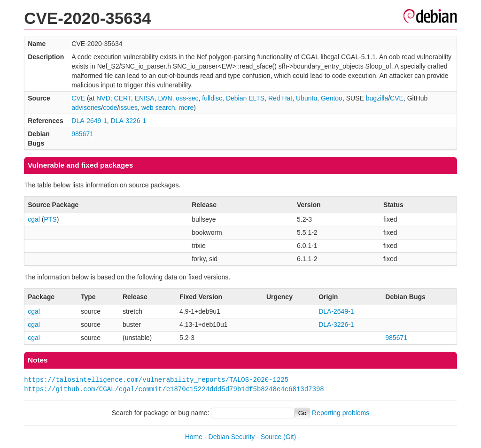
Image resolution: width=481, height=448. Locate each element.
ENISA (145, 98)
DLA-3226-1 (129, 121)
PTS (50, 219)
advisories (86, 108)
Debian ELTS (245, 98)
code (110, 108)
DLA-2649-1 (89, 121)
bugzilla (377, 98)
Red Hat (280, 98)
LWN (165, 98)
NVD (103, 98)
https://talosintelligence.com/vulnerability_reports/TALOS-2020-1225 (156, 380)
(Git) (290, 437)
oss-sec (187, 98)
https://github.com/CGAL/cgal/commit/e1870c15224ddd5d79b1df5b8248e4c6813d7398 (174, 389)
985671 (82, 134)
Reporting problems (341, 413)
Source (271, 437)
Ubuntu (306, 98)
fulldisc (212, 98)
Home (194, 437)
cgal (34, 219)
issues (128, 108)
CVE (78, 98)
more (186, 108)
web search (158, 108)
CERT (123, 98)
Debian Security (232, 437)
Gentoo (332, 98)
